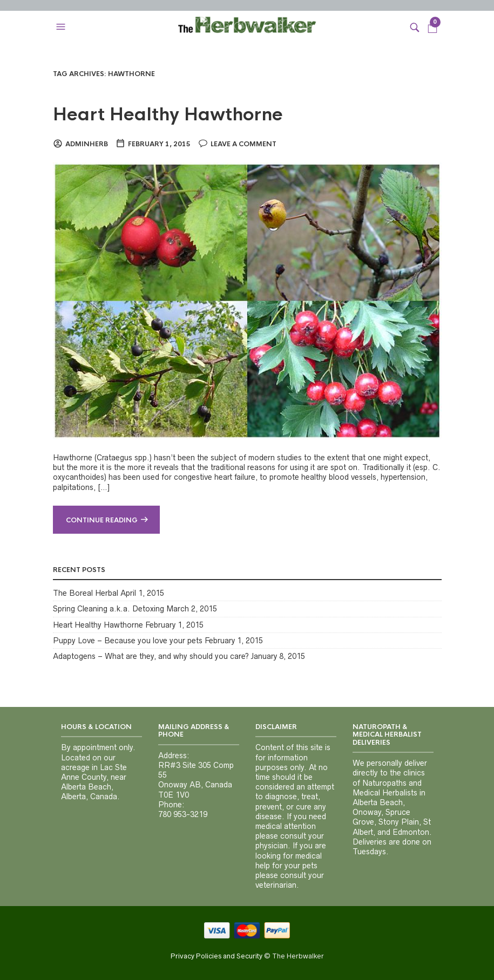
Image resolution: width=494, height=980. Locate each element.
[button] (62, 27)
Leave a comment (243, 144)
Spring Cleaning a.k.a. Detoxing (109, 609)
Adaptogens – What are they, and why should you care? (151, 656)
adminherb (87, 144)
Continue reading (102, 520)
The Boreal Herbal (86, 593)
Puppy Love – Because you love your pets (128, 641)
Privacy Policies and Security (216, 956)
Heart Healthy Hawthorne (168, 115)
